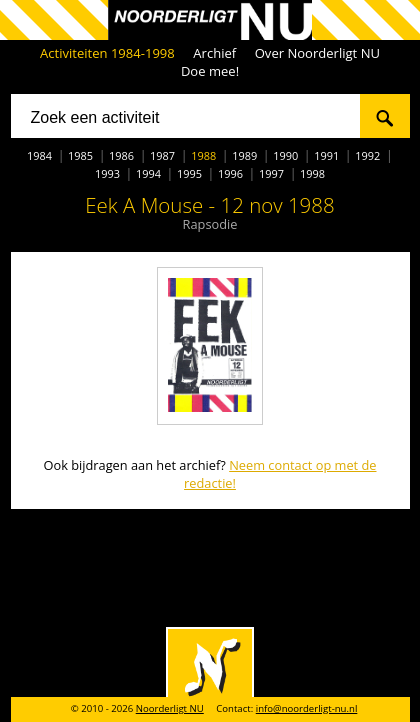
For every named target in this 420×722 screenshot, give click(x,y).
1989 (244, 155)
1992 (367, 155)
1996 (230, 173)
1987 (162, 155)
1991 (326, 155)
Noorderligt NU (170, 708)
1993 (107, 173)
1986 (121, 155)
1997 (271, 173)
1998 (312, 173)
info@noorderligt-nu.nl (307, 708)
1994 (148, 173)
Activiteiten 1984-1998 (107, 53)
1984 (39, 155)
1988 (203, 155)
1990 (285, 155)
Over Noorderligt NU (317, 53)
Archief (214, 53)
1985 (80, 155)
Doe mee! (210, 71)
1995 (189, 173)
